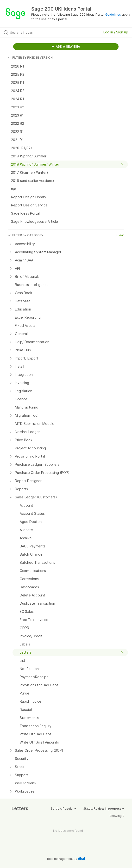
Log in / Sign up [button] (116, 32)
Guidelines (113, 14)
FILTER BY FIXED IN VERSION (30, 58)
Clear (120, 235)
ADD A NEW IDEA (66, 46)
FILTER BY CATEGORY (26, 235)
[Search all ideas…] (37, 32)
